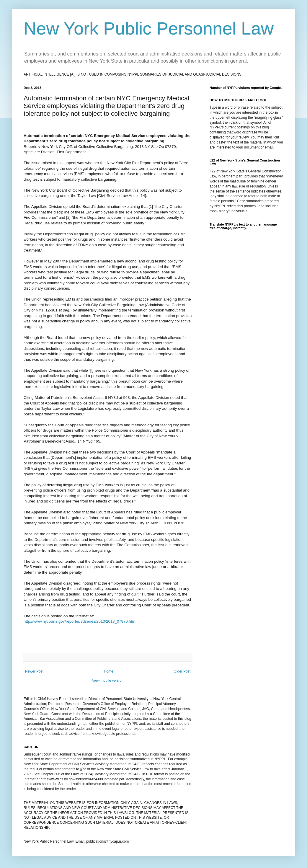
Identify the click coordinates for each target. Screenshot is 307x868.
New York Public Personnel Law (149, 28)
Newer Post (34, 671)
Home (109, 671)
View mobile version (108, 681)
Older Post (182, 671)
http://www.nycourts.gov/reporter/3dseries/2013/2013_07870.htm (79, 621)
